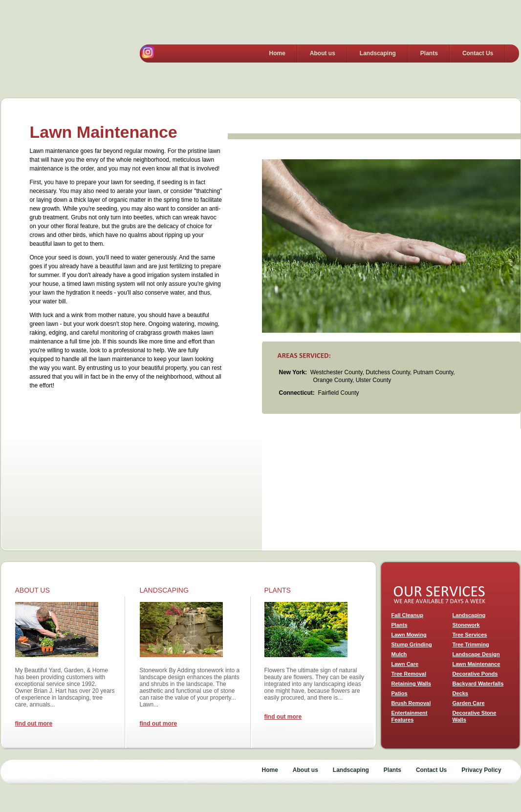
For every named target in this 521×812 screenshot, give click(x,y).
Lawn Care (405, 664)
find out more (34, 724)
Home (277, 53)
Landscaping (378, 53)
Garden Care (469, 703)
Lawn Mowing (409, 635)
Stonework (466, 625)
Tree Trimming (471, 644)
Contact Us (478, 53)
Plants (429, 53)
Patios (400, 693)
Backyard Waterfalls (478, 684)
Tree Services (470, 635)
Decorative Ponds (475, 674)
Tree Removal (409, 674)
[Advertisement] (391, 490)
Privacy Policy (481, 770)
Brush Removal (411, 703)
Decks (460, 693)
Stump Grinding (412, 644)
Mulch (399, 654)
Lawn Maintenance (477, 664)
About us (323, 53)
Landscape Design (476, 654)
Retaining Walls (412, 684)
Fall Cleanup (407, 615)
